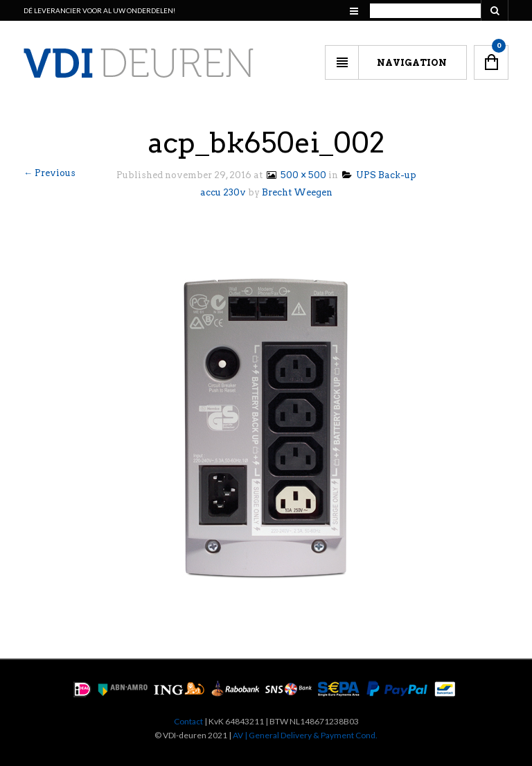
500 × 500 (295, 175)
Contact (188, 721)
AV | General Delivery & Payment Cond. (305, 735)
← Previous (50, 173)
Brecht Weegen (297, 192)
